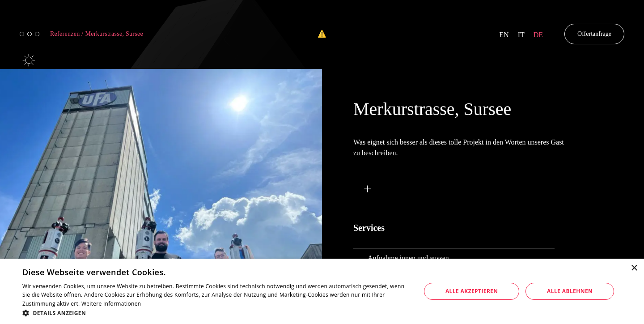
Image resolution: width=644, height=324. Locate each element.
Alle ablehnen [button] (570, 291)
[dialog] (322, 291)
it (521, 35)
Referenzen (67, 34)
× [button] (634, 268)
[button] (216, 313)
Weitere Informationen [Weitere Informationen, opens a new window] (111, 304)
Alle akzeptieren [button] (472, 291)
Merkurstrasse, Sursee (114, 34)
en (504, 35)
